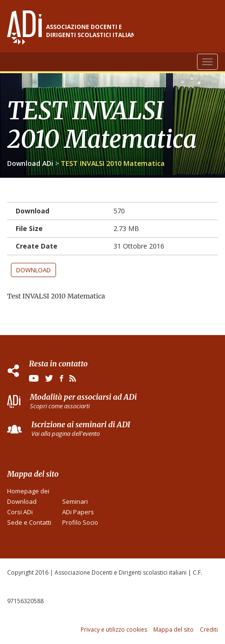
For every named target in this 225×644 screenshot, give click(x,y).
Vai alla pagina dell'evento (66, 433)
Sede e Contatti (29, 522)
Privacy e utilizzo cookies (114, 630)
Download (33, 270)
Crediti (209, 630)
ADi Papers (78, 512)
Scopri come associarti (60, 406)
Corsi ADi (20, 512)
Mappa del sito (173, 630)
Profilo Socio (80, 522)
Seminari (75, 501)
